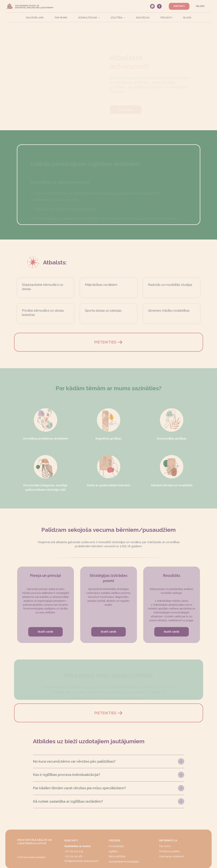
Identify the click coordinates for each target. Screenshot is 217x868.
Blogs (187, 18)
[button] (109, 342)
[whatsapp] (152, 6)
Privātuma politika (169, 851)
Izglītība (113, 851)
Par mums (61, 18)
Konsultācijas (116, 846)
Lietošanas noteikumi (171, 856)
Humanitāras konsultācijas (124, 862)
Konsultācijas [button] (88, 18)
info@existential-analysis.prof (81, 861)
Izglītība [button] (117, 18)
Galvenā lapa (35, 18)
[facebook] (159, 6)
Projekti (166, 18)
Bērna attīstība (117, 856)
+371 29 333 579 (74, 851)
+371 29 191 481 (73, 856)
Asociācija (143, 18)
